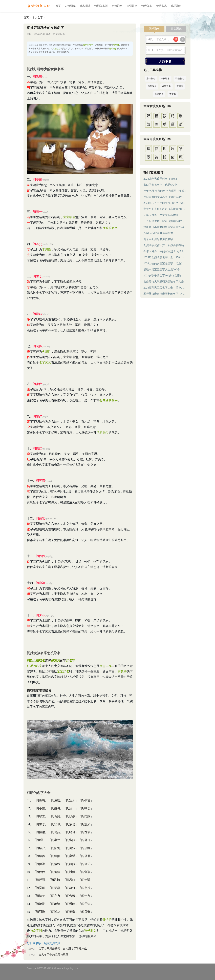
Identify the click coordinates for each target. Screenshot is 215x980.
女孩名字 (57, 49)
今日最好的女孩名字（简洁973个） (164, 197)
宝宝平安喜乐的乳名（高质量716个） (165, 209)
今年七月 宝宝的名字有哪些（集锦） (165, 191)
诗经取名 (147, 6)
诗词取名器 (101, 6)
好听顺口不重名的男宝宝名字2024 (164, 227)
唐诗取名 (117, 6)
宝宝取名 (69, 217)
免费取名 (159, 94)
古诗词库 (70, 6)
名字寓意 (45, 362)
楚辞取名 (162, 6)
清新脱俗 (102, 433)
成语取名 (176, 6)
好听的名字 (34, 666)
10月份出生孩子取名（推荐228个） (164, 221)
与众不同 (36, 931)
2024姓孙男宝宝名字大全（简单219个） (165, 288)
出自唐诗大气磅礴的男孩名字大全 (164, 282)
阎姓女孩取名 (36, 661)
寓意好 (122, 671)
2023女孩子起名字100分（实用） (163, 275)
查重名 (173, 94)
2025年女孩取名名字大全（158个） (164, 257)
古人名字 (37, 18)
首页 (58, 6)
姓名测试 (85, 6)
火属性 (47, 352)
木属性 (47, 249)
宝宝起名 (63, 671)
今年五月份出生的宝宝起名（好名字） (165, 251)
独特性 (116, 45)
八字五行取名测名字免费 (158, 233)
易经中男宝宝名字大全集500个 (162, 269)
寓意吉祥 (105, 666)
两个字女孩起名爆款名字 (158, 239)
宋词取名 (132, 6)
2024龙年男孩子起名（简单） (161, 179)
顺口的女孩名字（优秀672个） (162, 185)
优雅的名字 (110, 228)
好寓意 (56, 661)
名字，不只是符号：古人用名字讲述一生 (63, 948)
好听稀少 (113, 49)
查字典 (180, 86)
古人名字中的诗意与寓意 (53, 955)
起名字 (71, 661)
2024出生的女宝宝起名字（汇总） (164, 263)
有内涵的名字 (109, 400)
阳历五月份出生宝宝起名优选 (161, 215)
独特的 (107, 920)
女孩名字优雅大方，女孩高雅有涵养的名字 (165, 245)
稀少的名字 (88, 45)
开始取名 (165, 61)
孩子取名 (90, 931)
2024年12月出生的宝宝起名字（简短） (165, 203)
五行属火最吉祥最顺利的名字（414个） (165, 294)
